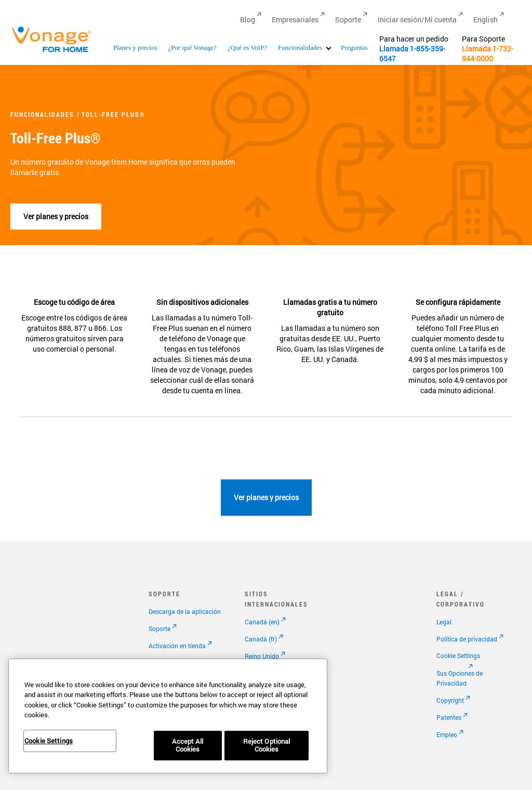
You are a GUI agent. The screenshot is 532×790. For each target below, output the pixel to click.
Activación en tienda (177, 646)
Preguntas (354, 48)
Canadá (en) (262, 622)
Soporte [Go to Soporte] (348, 19)
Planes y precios (135, 48)
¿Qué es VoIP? (247, 48)
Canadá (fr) (261, 639)
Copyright (450, 700)
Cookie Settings (458, 655)
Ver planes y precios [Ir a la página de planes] (56, 216)
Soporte (159, 628)
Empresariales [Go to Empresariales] (295, 19)
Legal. (445, 622)
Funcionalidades (300, 48)
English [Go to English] (486, 19)
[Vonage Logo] (56, 52)
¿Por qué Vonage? (192, 48)
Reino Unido (262, 656)
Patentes (449, 717)
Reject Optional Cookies (267, 745)
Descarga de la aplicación (185, 611)
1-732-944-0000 (488, 53)
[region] (168, 716)
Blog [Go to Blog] (248, 19)
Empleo (447, 734)
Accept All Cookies (187, 745)
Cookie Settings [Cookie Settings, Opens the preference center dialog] (49, 741)
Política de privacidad (467, 639)
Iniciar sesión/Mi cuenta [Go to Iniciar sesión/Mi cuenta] (417, 19)
